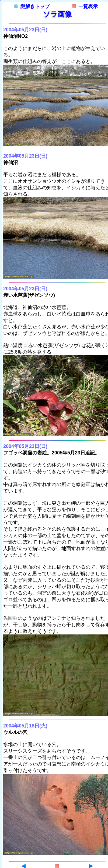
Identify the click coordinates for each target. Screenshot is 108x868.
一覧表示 (85, 6)
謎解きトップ (32, 6)
